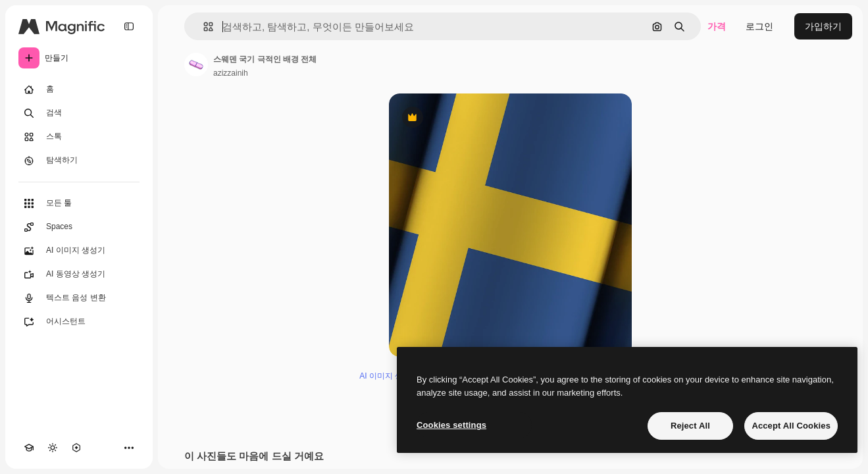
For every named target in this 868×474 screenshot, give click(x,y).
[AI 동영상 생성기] (79, 275)
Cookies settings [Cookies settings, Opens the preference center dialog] (451, 425)
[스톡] (79, 137)
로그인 (759, 26)
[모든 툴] (79, 203)
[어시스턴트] (79, 322)
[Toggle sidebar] (129, 26)
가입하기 (823, 26)
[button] (203, 27)
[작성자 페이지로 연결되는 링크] (196, 65)
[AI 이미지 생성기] (79, 251)
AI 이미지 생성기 (389, 376)
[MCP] (76, 448)
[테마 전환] (53, 448)
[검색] (79, 113)
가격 (717, 26)
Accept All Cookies (791, 426)
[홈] (79, 90)
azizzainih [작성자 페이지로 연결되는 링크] (231, 73)
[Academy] (29, 448)
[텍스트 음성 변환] (79, 298)
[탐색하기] (79, 161)
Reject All (690, 426)
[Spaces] (79, 227)
